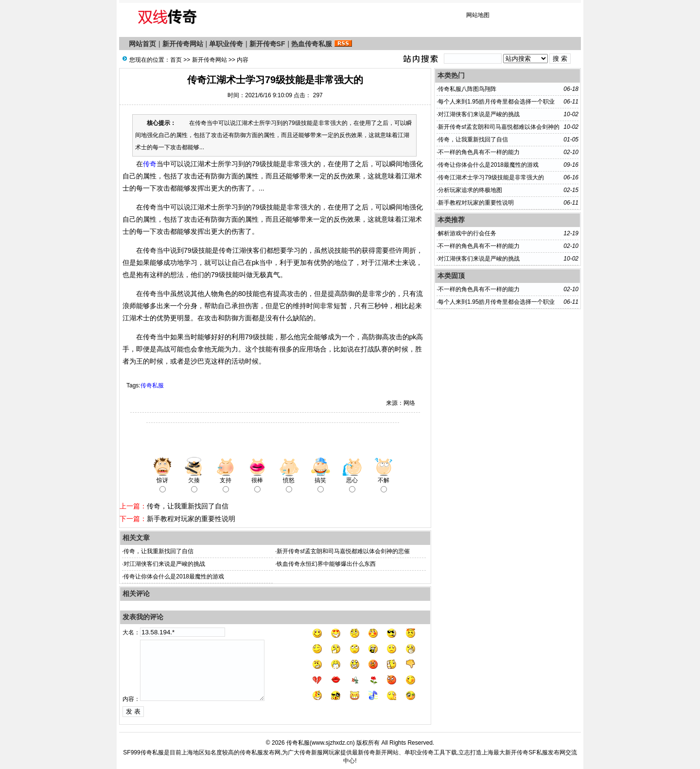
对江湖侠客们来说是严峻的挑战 (164, 564)
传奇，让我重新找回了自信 (188, 506)
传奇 (150, 164)
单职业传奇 (226, 44)
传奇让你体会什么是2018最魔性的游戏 (174, 577)
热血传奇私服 (312, 44)
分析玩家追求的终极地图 (470, 190)
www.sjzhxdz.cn (332, 743)
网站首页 (142, 44)
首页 (176, 60)
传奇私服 (152, 385)
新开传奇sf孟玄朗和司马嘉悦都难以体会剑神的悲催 (343, 551)
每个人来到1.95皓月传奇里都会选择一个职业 (496, 102)
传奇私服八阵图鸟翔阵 (467, 89)
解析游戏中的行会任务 (467, 233)
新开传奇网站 (183, 44)
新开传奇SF (267, 44)
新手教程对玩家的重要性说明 (191, 519)
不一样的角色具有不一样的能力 (479, 152)
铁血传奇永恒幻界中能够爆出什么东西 (326, 564)
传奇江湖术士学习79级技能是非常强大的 (491, 177)
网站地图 (478, 15)
